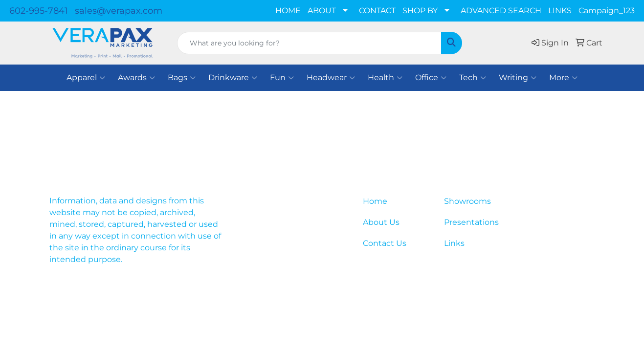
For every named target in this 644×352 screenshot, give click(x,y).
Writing (518, 78)
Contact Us (385, 243)
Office (431, 78)
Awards (136, 78)
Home (375, 201)
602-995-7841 (39, 11)
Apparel (86, 78)
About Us (381, 222)
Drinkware (233, 78)
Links (454, 243)
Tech (473, 78)
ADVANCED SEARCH (501, 11)
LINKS (560, 11)
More (563, 78)
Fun (282, 78)
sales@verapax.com (119, 11)
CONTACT (377, 11)
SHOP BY (420, 11)
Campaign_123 (607, 11)
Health (385, 78)
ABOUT (322, 11)
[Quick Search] (309, 43)
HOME (288, 11)
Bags (182, 78)
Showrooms (467, 201)
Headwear (331, 78)
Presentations (471, 222)
